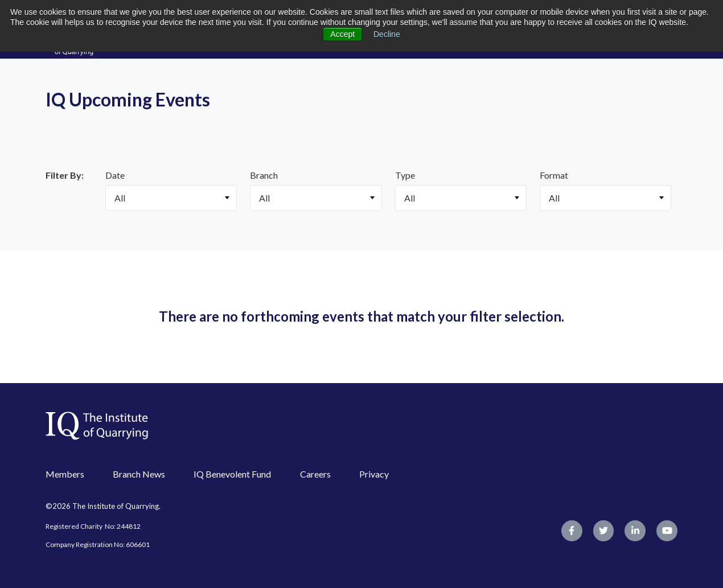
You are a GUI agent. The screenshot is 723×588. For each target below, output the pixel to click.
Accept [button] (342, 34)
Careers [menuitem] (315, 474)
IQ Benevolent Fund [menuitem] (232, 474)
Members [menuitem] (65, 474)
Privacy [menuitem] (374, 474)
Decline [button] (387, 34)
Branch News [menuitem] (139, 474)
